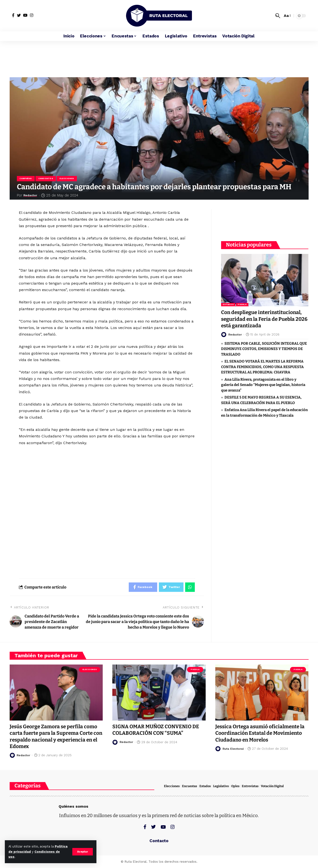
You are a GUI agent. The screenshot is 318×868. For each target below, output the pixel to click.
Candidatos (46, 178)
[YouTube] (25, 15)
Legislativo (221, 786)
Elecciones (67, 178)
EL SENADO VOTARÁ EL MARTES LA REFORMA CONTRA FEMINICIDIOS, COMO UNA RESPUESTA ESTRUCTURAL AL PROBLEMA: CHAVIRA (262, 367)
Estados (228, 304)
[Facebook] (13, 15)
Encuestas (189, 786)
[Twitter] (19, 15)
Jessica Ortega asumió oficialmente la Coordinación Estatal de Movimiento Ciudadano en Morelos (261, 733)
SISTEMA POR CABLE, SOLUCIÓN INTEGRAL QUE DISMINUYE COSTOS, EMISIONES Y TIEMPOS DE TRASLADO (264, 349)
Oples (235, 786)
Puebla (242, 304)
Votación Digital (272, 786)
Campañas (26, 178)
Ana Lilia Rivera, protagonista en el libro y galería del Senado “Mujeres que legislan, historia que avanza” (263, 385)
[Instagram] (32, 15)
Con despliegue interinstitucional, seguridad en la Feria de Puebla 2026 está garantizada (263, 319)
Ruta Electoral (234, 749)
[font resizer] (287, 16)
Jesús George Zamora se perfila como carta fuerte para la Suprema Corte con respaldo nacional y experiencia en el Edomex (54, 737)
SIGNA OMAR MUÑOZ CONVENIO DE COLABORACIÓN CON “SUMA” (156, 730)
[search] (278, 16)
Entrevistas (250, 786)
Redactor (32, 195)
